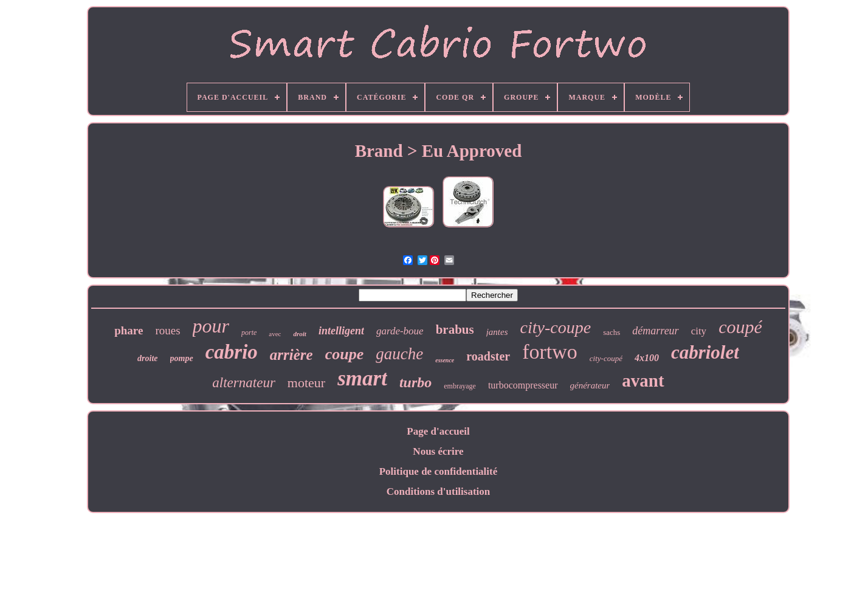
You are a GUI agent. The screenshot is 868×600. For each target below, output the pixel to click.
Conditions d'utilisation (439, 491)
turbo (415, 382)
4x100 (647, 358)
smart (362, 378)
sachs (611, 332)
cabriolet (705, 352)
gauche (399, 354)
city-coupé (606, 358)
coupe (345, 354)
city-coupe (556, 327)
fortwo (550, 352)
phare (129, 330)
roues (167, 330)
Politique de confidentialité (439, 471)
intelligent (341, 331)
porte (249, 333)
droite (147, 358)
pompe (182, 358)
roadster (488, 356)
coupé (740, 327)
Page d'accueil (438, 431)
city (699, 331)
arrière (291, 355)
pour (211, 326)
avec (275, 334)
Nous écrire (438, 451)
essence (445, 360)
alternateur (244, 383)
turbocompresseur (523, 385)
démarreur (655, 331)
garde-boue (400, 331)
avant (643, 381)
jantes (497, 332)
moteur (306, 383)
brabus (455, 329)
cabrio (232, 352)
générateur (590, 385)
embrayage (460, 386)
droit (299, 334)
